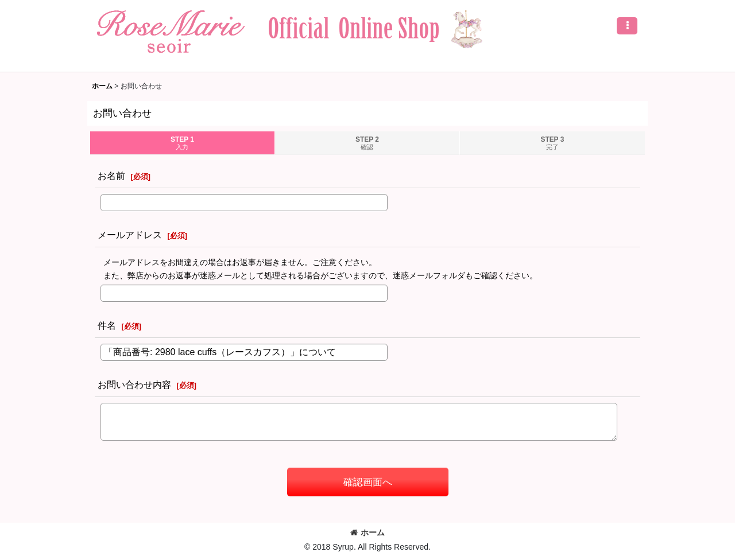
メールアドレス (130, 235)
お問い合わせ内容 (134, 384)
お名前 (111, 176)
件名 (107, 325)
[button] (627, 26)
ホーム (367, 532)
